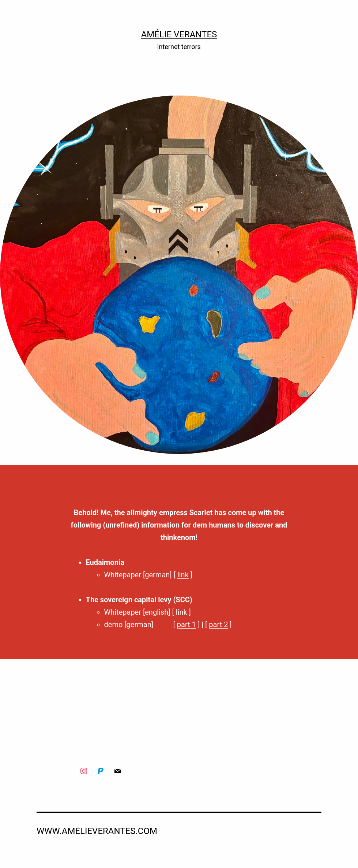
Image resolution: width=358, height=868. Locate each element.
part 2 (218, 625)
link (183, 575)
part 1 (186, 625)
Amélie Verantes (179, 34)
